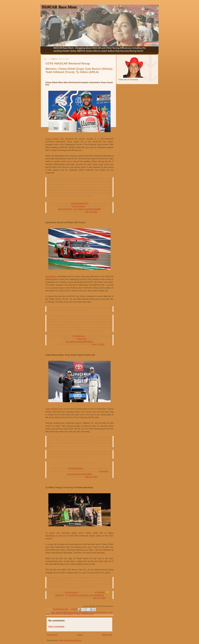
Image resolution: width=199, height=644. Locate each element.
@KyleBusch (79, 336)
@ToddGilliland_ (76, 468)
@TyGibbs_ (100, 592)
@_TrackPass (72, 595)
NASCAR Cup (57, 614)
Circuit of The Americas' (99, 612)
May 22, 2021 (91, 477)
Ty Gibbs (50, 533)
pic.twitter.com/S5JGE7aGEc (79, 342)
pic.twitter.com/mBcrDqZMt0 (87, 209)
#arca (53, 612)
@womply (104, 471)
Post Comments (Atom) (70, 640)
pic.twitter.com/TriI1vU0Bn (80, 474)
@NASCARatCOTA (80, 203)
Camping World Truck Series (67, 612)
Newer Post (52, 635)
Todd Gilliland (52, 409)
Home (80, 635)
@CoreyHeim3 (72, 592)
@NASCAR (81, 339)
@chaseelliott (79, 206)
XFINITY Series (88, 614)
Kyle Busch (51, 276)
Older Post (107, 635)
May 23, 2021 (91, 212)
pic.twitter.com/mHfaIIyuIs (92, 595)
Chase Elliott (52, 139)
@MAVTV (59, 595)
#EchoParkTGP (65, 209)
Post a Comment (56, 626)
